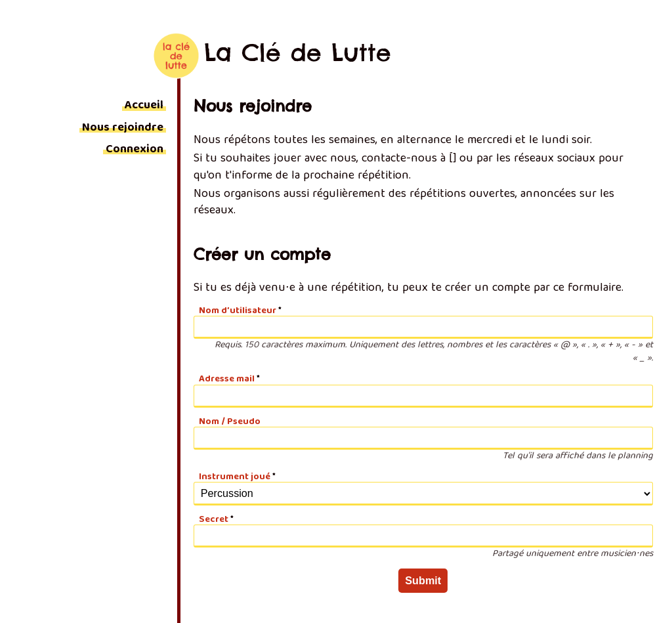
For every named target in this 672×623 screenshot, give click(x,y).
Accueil (144, 106)
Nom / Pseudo (230, 422)
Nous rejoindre (123, 128)
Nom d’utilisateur (238, 311)
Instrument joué (235, 477)
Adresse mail (227, 379)
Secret (214, 520)
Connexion (135, 150)
